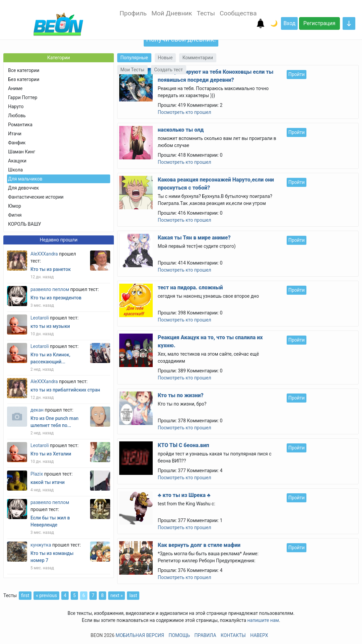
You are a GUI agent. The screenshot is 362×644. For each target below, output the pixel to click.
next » (117, 595)
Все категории (24, 70)
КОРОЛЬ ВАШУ (25, 224)
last (133, 595)
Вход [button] (289, 23)
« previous (46, 595)
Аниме (15, 88)
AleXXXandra (44, 254)
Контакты (233, 635)
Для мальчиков (25, 179)
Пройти (297, 74)
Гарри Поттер (23, 97)
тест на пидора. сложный (190, 288)
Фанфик (17, 143)
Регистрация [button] (319, 23)
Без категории (24, 79)
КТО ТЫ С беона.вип (184, 445)
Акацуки (17, 161)
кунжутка (41, 545)
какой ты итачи (48, 482)
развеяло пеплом (50, 289)
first (25, 595)
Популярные (134, 58)
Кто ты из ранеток (51, 269)
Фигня (15, 215)
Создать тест (168, 70)
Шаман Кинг (22, 152)
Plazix (37, 474)
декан (37, 410)
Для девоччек (23, 188)
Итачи (15, 134)
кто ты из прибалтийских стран (65, 390)
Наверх (259, 635)
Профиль (133, 13)
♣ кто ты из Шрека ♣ (184, 495)
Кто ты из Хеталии (51, 454)
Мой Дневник (172, 13)
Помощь (179, 635)
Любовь (17, 116)
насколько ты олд (181, 130)
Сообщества (238, 13)
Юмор (15, 206)
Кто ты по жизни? (181, 395)
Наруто (16, 106)
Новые (165, 58)
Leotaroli (40, 318)
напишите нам (263, 620)
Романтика (20, 125)
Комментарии (198, 58)
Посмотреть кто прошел (185, 112)
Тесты (206, 13)
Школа (15, 170)
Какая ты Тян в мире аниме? (194, 238)
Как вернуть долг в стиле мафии (199, 545)
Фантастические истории (36, 197)
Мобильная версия (140, 635)
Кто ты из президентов (56, 298)
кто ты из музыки (50, 326)
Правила (205, 635)
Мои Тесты (133, 70)
